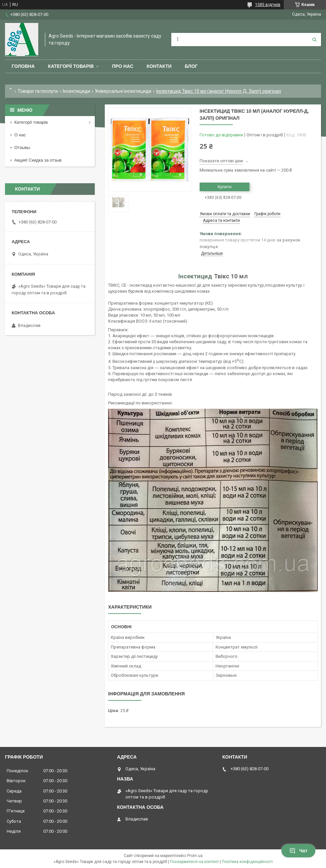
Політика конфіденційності (247, 862)
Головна (23, 66)
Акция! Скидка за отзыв (38, 160)
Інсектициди (77, 91)
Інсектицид (195, 276)
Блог (191, 66)
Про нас (123, 66)
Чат (298, 851)
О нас (20, 135)
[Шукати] (314, 40)
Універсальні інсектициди (123, 91)
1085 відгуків (268, 5)
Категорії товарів (71, 66)
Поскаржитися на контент (194, 862)
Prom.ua (195, 856)
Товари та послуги (38, 91)
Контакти (159, 66)
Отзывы (22, 147)
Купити (225, 187)
